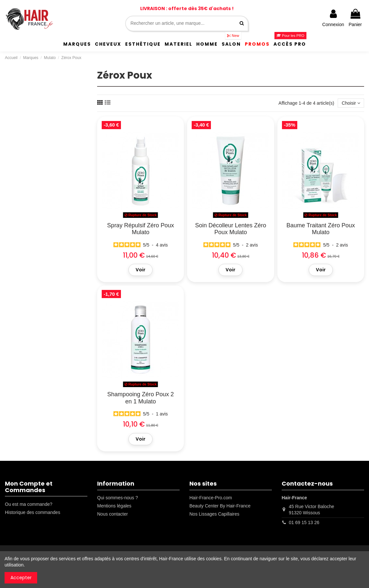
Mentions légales (114, 506)
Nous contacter (112, 514)
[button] (77, 44)
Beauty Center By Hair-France (220, 506)
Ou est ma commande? (29, 504)
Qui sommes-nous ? (118, 498)
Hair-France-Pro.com (211, 498)
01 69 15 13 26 (304, 522)
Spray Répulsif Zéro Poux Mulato (141, 229)
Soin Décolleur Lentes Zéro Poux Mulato (230, 229)
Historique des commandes (33, 512)
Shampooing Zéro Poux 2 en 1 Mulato (140, 398)
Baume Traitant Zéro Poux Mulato (321, 229)
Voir (140, 270)
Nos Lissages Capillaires (214, 514)
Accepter (21, 578)
